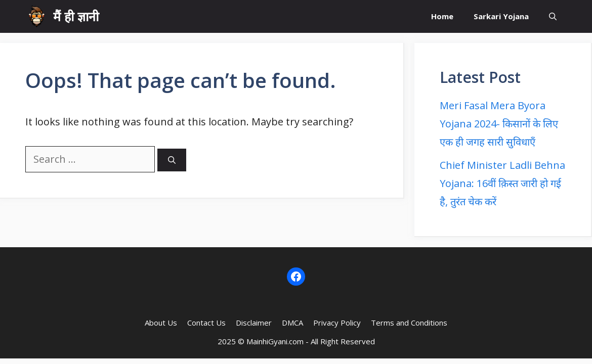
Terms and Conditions (409, 323)
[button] (553, 16)
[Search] (172, 160)
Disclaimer (254, 323)
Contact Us (206, 323)
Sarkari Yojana (501, 16)
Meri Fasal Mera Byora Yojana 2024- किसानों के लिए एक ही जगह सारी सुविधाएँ (499, 124)
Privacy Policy (337, 323)
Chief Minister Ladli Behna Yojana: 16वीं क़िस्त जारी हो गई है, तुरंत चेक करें (502, 183)
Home (442, 16)
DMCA (292, 323)
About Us (161, 323)
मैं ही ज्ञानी (76, 16)
